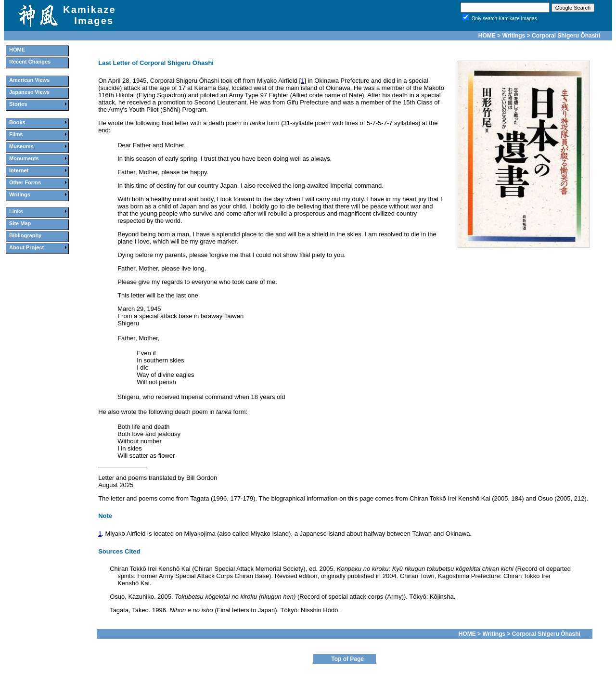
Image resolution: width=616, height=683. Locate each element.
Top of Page (347, 659)
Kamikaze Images (90, 15)
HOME (487, 36)
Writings (514, 36)
